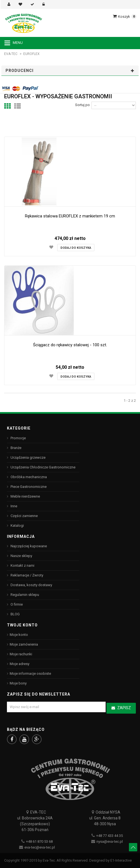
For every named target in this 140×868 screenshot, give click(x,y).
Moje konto (19, 635)
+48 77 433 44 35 (110, 836)
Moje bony (18, 683)
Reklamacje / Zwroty (26, 575)
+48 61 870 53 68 (39, 841)
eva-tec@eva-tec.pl (40, 847)
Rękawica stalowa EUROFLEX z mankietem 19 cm (70, 216)
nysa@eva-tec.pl (110, 841)
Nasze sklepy (21, 556)
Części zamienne (24, 516)
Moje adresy (20, 664)
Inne (13, 506)
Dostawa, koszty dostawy (31, 585)
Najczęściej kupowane (28, 546)
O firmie (16, 604)
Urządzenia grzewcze (28, 457)
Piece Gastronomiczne (28, 487)
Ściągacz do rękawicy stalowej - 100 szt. (70, 345)
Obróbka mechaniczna (28, 477)
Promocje (18, 438)
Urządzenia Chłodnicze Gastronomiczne (43, 467)
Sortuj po (82, 105)
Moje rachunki (21, 654)
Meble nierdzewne (25, 496)
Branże (16, 448)
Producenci (20, 71)
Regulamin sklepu (24, 595)
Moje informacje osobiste (30, 673)
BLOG (15, 614)
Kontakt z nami (22, 565)
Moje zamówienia (24, 644)
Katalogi (17, 525)
